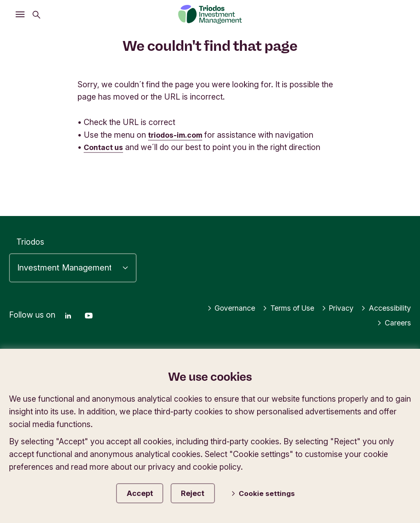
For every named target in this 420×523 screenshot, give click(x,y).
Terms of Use (279, 305)
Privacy (333, 305)
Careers (393, 320)
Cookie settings (271, 492)
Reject (203, 492)
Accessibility (385, 305)
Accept (143, 492)
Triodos (30, 239)
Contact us (105, 147)
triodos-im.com (178, 135)
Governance (217, 305)
